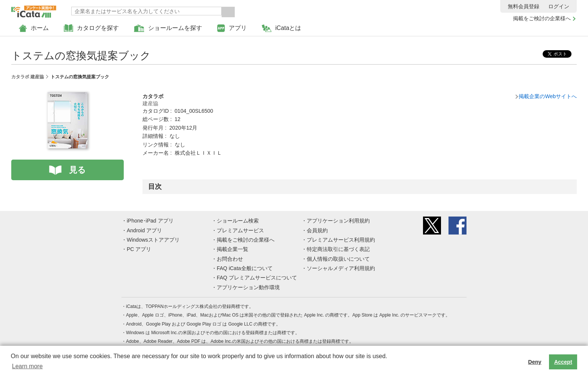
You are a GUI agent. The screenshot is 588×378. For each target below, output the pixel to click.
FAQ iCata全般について (245, 268)
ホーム (34, 28)
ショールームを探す (168, 28)
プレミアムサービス (240, 230)
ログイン (559, 6)
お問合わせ (230, 259)
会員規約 (317, 230)
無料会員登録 (523, 6)
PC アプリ (139, 249)
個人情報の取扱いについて (338, 259)
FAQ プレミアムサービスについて (257, 278)
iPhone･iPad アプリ (150, 221)
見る (77, 170)
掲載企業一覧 (232, 249)
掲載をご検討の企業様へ (542, 18)
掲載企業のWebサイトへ (548, 96)
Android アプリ (144, 230)
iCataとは (281, 28)
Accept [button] (563, 362)
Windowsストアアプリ (153, 240)
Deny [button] (535, 362)
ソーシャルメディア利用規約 (341, 268)
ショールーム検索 (238, 221)
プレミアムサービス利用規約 (341, 240)
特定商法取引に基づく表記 (338, 249)
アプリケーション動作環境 (248, 287)
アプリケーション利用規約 (338, 221)
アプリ (232, 28)
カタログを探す (91, 28)
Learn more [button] (27, 366)
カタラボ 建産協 (28, 77)
